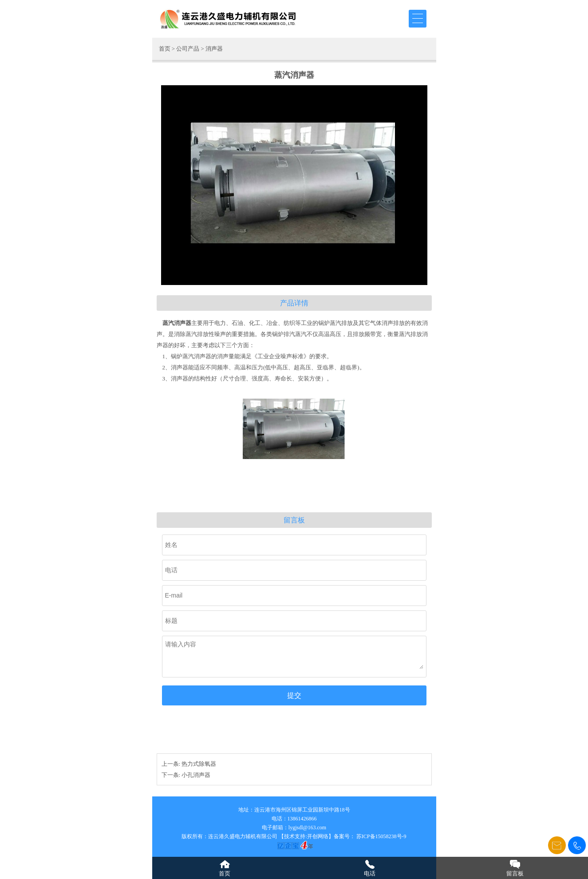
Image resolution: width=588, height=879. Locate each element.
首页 (165, 49)
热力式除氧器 (199, 764)
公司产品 (188, 49)
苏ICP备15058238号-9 (381, 836)
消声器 (214, 49)
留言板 (515, 873)
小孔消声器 (196, 775)
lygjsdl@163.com (307, 828)
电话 (370, 873)
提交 (294, 695)
